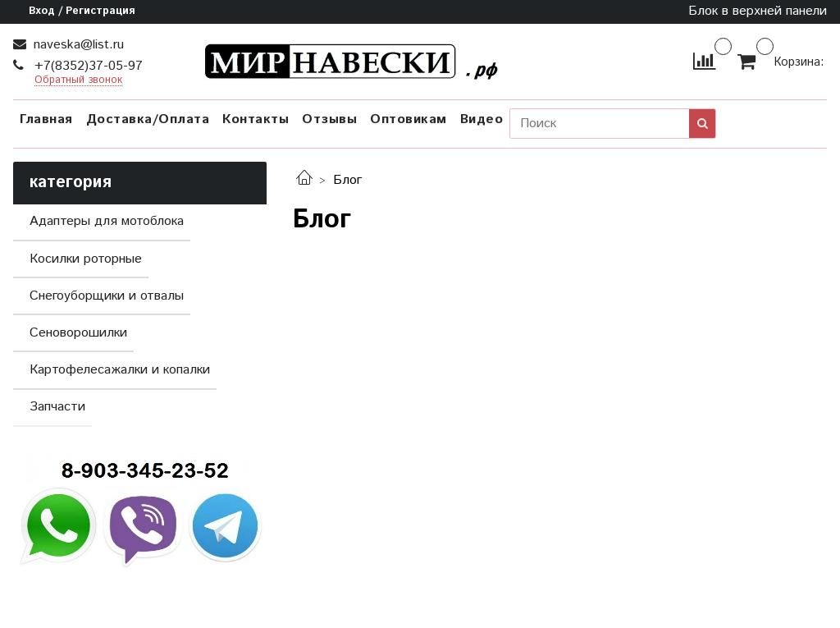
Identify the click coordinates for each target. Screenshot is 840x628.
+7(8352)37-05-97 (87, 66)
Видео (482, 119)
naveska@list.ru (77, 45)
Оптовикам (409, 119)
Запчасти (57, 407)
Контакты (256, 119)
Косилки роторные (86, 259)
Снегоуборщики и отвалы (107, 296)
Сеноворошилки (78, 333)
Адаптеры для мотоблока (107, 221)
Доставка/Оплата (148, 119)
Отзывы (329, 119)
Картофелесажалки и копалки (120, 370)
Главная (46, 119)
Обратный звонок (78, 81)
